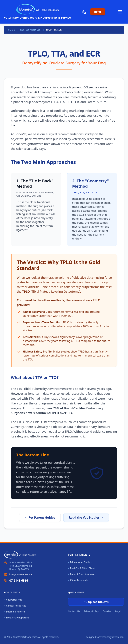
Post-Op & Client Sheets (82, 568)
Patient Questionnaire (81, 574)
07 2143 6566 (19, 580)
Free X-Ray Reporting (17, 618)
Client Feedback (78, 580)
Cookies (107, 611)
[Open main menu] (120, 12)
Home (11, 30)
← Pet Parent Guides (40, 517)
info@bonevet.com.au (21, 574)
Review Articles (30, 30)
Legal (118, 611)
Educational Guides (80, 562)
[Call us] (84, 12)
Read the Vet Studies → (86, 517)
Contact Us (74, 611)
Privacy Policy (91, 611)
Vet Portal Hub (13, 600)
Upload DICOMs (96, 602)
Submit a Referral (15, 612)
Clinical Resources (15, 606)
